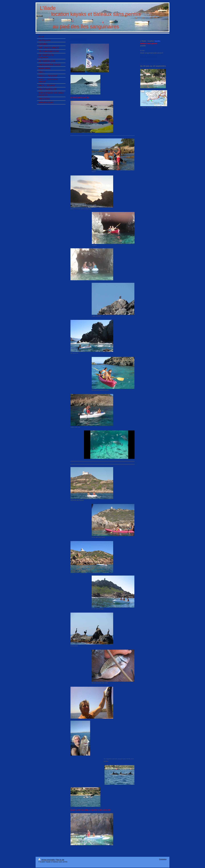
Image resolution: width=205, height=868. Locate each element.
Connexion (163, 859)
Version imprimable (47, 860)
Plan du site (60, 860)
